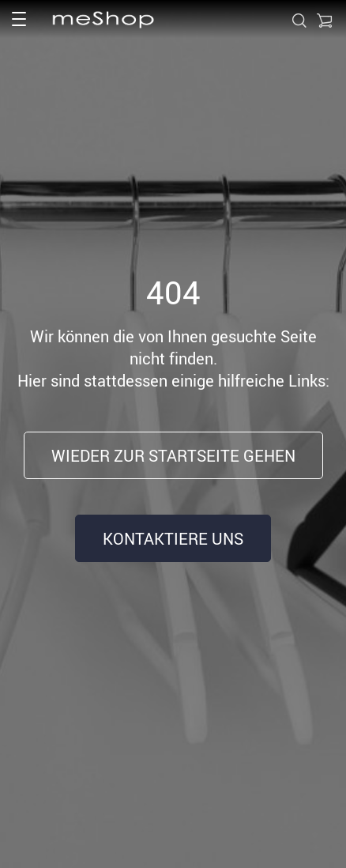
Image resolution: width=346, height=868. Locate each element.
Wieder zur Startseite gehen (173, 456)
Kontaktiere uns (173, 539)
